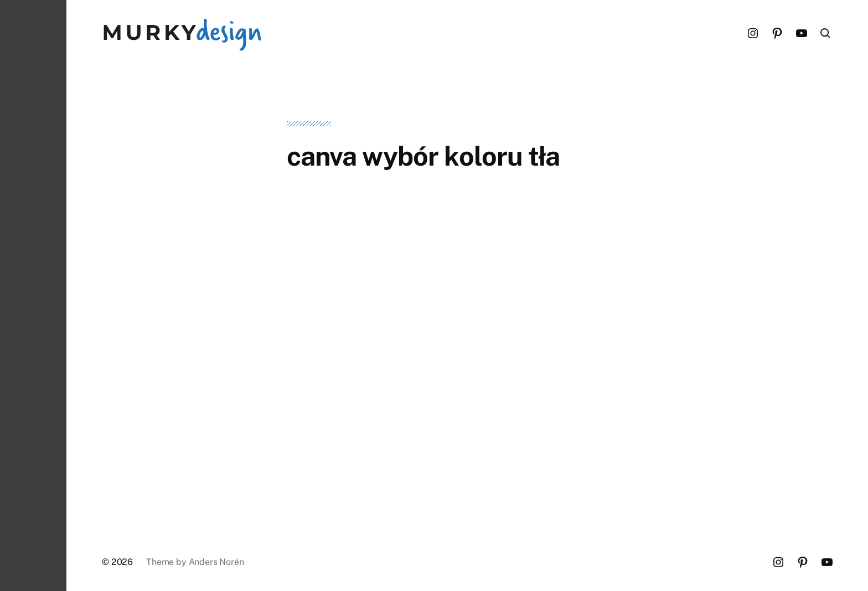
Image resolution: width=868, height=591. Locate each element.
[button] (33, 295)
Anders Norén (216, 562)
